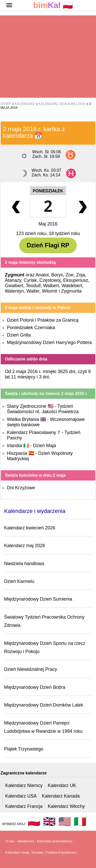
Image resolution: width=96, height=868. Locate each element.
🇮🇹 (80, 821)
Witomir (50, 291)
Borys (57, 275)
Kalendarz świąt (17, 852)
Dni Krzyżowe (21, 488)
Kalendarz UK (62, 785)
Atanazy (13, 280)
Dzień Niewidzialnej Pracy (31, 669)
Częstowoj (50, 280)
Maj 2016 (48, 224)
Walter (33, 291)
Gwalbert (14, 286)
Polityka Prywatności (61, 852)
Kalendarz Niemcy (24, 785)
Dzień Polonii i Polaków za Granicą (43, 320)
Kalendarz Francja (24, 806)
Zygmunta (71, 291)
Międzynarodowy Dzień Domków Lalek (44, 705)
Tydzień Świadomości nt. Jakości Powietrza (43, 409)
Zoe (70, 275)
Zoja (81, 275)
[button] (9, 5)
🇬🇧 (49, 821)
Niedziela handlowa (24, 564)
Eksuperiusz (76, 280)
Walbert (51, 286)
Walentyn (14, 291)
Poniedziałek (48, 191)
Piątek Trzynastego (24, 749)
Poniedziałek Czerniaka (31, 328)
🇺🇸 (65, 821)
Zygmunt (15, 275)
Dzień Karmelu (19, 581)
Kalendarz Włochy (66, 806)
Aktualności (26, 841)
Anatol (42, 275)
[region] (48, 57)
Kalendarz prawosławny (54, 841)
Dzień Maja (45, 446)
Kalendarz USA (21, 796)
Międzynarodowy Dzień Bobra (35, 687)
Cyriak (30, 280)
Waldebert (72, 286)
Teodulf (33, 286)
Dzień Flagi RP (48, 245)
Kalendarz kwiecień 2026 (30, 528)
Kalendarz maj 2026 (25, 546)
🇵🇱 (53, 5)
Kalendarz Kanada (61, 796)
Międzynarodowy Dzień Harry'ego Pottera (49, 342)
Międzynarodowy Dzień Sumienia (38, 599)
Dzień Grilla (19, 335)
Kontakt (37, 852)
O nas (10, 841)
